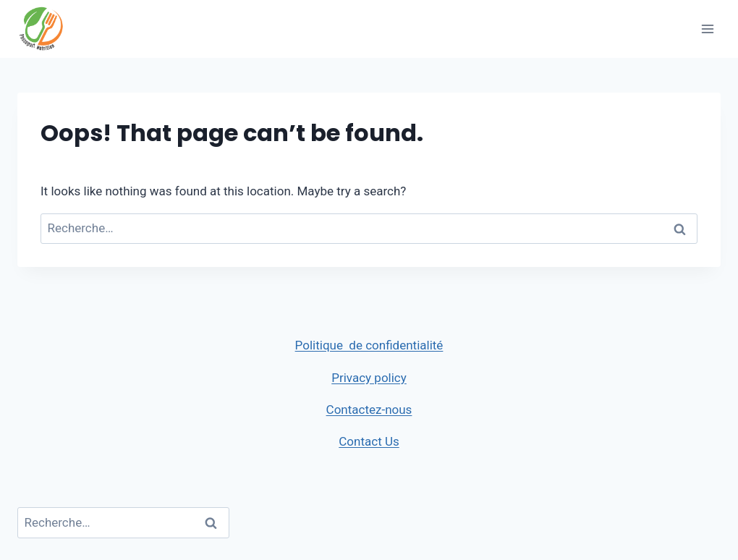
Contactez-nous (369, 410)
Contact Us (369, 441)
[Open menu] (707, 29)
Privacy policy (369, 378)
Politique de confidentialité (369, 345)
